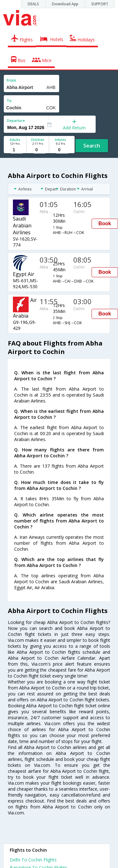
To (9, 101)
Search (92, 146)
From (11, 80)
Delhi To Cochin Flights (33, 860)
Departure (16, 120)
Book (105, 223)
